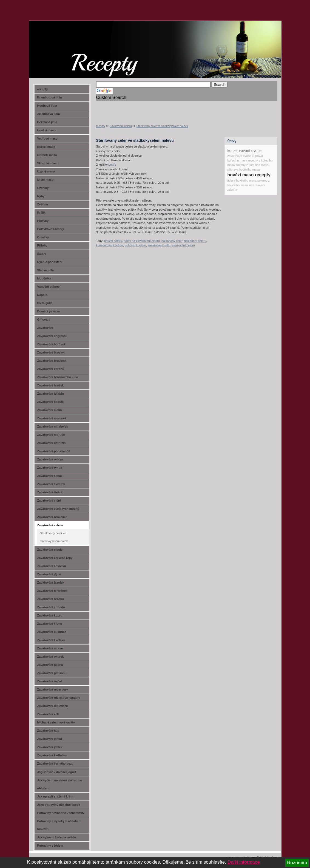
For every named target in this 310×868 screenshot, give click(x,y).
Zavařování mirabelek (53, 426)
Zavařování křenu (50, 624)
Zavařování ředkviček (53, 706)
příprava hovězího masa (244, 169)
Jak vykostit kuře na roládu (57, 837)
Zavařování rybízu (50, 459)
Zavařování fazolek (51, 583)
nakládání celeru (195, 241)
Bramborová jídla (50, 97)
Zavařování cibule (50, 550)
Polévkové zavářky (51, 229)
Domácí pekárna (49, 311)
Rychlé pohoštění (50, 262)
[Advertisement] (160, 109)
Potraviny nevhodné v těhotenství (61, 813)
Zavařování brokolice (52, 517)
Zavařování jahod (50, 739)
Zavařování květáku (51, 640)
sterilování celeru (184, 245)
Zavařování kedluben (52, 755)
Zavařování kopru (50, 615)
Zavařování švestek (51, 484)
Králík (42, 213)
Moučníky (44, 278)
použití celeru (113, 241)
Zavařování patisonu (52, 673)
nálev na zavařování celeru (142, 241)
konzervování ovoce (245, 151)
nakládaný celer (172, 241)
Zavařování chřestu (51, 607)
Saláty (42, 254)
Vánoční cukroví (49, 287)
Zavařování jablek (50, 747)
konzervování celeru (110, 245)
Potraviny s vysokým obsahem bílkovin (59, 825)
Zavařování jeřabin (51, 394)
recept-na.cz (60, 41)
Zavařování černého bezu (55, 764)
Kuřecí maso (46, 147)
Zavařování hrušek (51, 385)
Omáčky (43, 237)
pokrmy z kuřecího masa (252, 165)
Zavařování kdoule (51, 402)
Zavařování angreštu (52, 336)
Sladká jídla (46, 270)
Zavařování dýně (49, 574)
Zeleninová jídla (49, 114)
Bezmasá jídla (47, 122)
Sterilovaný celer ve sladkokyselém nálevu (162, 126)
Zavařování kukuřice (52, 632)
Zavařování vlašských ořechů (58, 509)
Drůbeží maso (47, 155)
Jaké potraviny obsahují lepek (59, 805)
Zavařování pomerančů (54, 451)
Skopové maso (48, 163)
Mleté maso (45, 180)
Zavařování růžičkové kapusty (59, 698)
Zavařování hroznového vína (58, 377)
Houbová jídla (47, 106)
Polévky (43, 221)
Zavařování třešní (50, 492)
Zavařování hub (48, 731)
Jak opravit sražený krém (55, 796)
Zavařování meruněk (52, 418)
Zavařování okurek (51, 657)
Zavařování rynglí (50, 468)
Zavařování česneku (52, 566)
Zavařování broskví (51, 352)
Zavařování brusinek (52, 361)
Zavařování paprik (50, 665)
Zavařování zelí (48, 714)
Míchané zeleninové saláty (56, 722)
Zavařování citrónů (51, 369)
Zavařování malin (50, 410)
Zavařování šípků (50, 476)
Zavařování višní (49, 501)
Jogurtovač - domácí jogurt (57, 772)
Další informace (244, 862)
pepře (112, 165)
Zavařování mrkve (50, 648)
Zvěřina (43, 204)
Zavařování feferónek (52, 591)
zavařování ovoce (239, 156)
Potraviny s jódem (50, 846)
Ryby (41, 196)
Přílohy (42, 245)
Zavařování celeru (121, 126)
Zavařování (45, 328)
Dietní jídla (45, 303)
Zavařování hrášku (51, 599)
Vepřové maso (48, 138)
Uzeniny (43, 188)
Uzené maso (46, 171)
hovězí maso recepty (249, 175)
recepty (101, 126)
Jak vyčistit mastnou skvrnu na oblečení (60, 784)
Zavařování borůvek (52, 344)
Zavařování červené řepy (55, 558)
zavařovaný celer (159, 245)
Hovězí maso (46, 130)
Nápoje (42, 295)
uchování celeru (135, 245)
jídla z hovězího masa (242, 180)
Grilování (44, 320)
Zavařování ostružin (52, 443)
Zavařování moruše (51, 435)
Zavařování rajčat (50, 681)
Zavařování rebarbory (53, 689)
